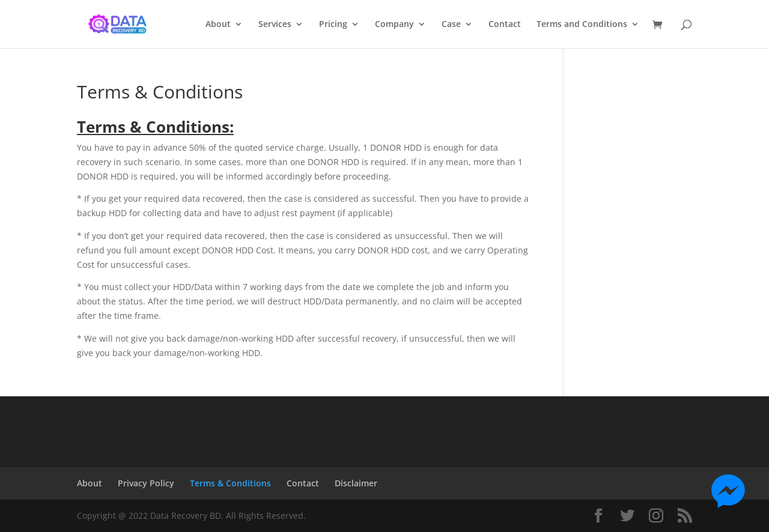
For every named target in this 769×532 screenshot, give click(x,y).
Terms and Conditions (582, 25)
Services (275, 25)
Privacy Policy (146, 483)
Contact (505, 25)
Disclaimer (356, 483)
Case (451, 25)
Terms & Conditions (230, 483)
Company (394, 25)
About (218, 25)
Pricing (333, 25)
